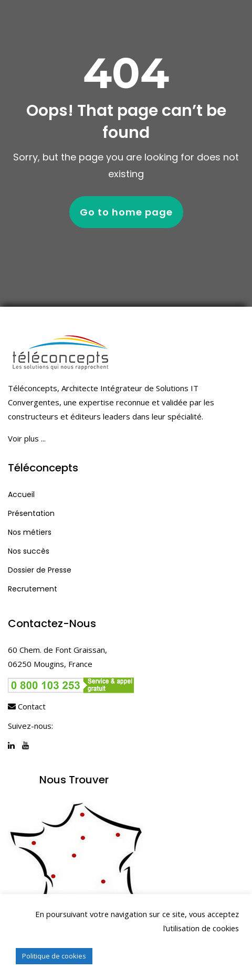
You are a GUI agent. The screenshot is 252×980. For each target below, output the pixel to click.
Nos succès (29, 551)
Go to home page (126, 212)
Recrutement (33, 589)
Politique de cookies (54, 956)
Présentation (31, 513)
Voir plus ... (27, 438)
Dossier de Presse (40, 570)
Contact (27, 706)
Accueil (21, 494)
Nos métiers (30, 532)
